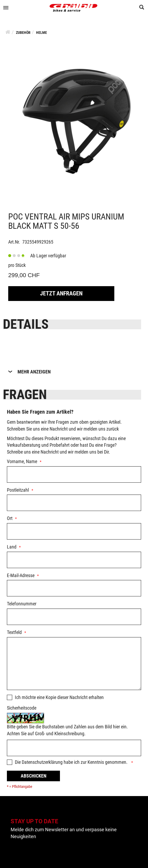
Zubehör (23, 33)
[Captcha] (74, 748)
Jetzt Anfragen (61, 293)
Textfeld (14, 632)
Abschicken (34, 776)
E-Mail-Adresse (21, 575)
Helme (42, 33)
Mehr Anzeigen (34, 372)
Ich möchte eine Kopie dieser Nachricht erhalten (59, 697)
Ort (10, 518)
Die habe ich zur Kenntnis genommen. (72, 762)
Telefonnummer (22, 604)
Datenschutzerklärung (42, 762)
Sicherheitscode (22, 708)
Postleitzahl (18, 490)
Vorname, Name (22, 461)
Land (12, 547)
